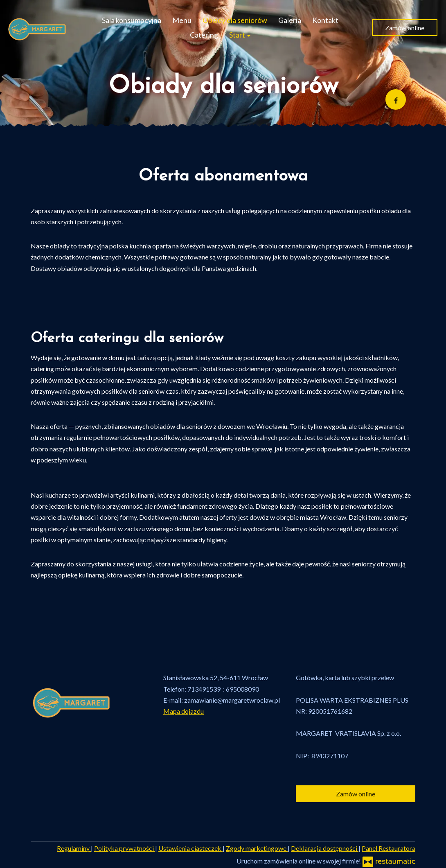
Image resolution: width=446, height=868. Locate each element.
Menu (182, 20)
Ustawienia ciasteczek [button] (190, 848)
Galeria (290, 20)
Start (240, 35)
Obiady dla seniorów (235, 20)
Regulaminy (74, 848)
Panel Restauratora (389, 848)
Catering (204, 35)
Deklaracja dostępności (325, 848)
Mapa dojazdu (184, 711)
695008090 (242, 689)
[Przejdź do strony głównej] (37, 28)
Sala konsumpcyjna (132, 20)
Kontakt (325, 20)
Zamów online (405, 28)
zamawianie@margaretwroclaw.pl (232, 700)
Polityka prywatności (125, 848)
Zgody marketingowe (257, 848)
